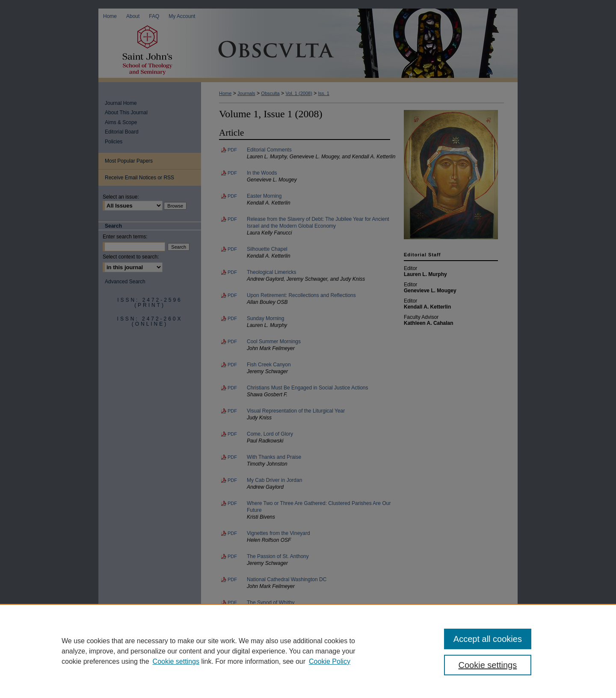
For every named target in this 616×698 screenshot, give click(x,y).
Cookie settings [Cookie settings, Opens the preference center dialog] (488, 665)
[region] (308, 651)
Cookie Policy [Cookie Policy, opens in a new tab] (330, 661)
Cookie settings (176, 661)
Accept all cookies (488, 639)
